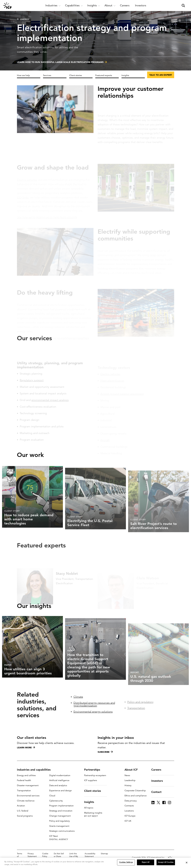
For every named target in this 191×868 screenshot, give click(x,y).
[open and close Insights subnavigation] (94, 6)
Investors (159, 781)
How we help (23, 75)
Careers (158, 770)
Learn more (26, 747)
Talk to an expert (161, 75)
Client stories (76, 75)
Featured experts (104, 75)
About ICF (133, 770)
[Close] (187, 862)
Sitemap (104, 854)
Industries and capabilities (35, 770)
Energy (23, 19)
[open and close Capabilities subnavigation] (74, 6)
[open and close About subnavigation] (110, 6)
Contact (158, 792)
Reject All (146, 862)
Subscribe (105, 752)
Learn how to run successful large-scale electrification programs (60, 63)
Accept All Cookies (166, 862)
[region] (95, 863)
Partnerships (94, 770)
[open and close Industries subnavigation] (53, 6)
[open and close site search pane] (183, 6)
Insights (125, 75)
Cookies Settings (126, 862)
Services (47, 75)
